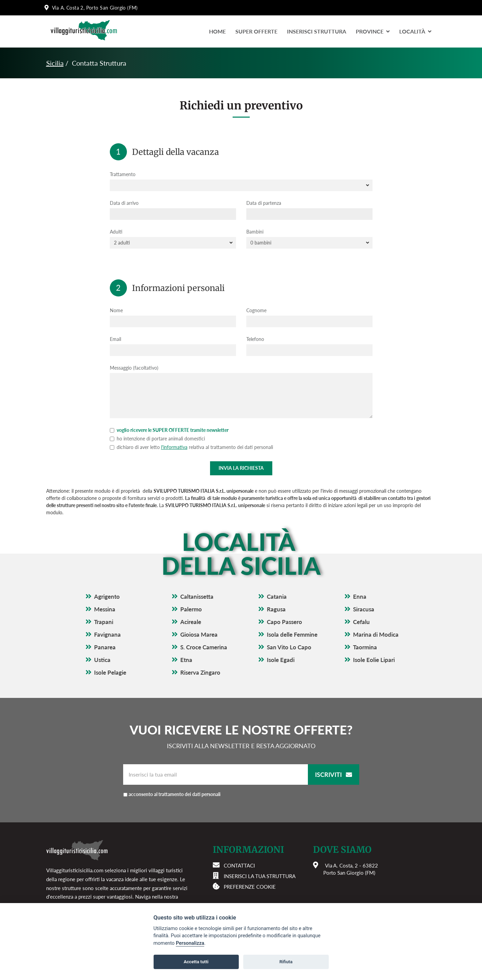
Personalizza (190, 943)
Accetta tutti (196, 962)
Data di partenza (264, 203)
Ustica (102, 660)
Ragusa (276, 609)
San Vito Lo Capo (289, 647)
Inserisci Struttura (317, 31)
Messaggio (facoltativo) (134, 368)
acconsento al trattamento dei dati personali (175, 794)
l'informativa (174, 447)
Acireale (191, 622)
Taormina (365, 647)
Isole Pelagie (110, 672)
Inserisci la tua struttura (260, 876)
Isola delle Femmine (292, 634)
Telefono (255, 339)
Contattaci (239, 865)
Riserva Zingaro (200, 672)
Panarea (105, 647)
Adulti (116, 232)
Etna (186, 660)
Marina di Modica (376, 634)
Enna (360, 597)
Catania (277, 597)
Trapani (104, 622)
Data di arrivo (124, 203)
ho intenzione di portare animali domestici (157, 439)
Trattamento (123, 174)
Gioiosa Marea (199, 634)
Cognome (256, 310)
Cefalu (361, 622)
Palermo (191, 609)
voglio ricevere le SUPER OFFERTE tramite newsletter (169, 430)
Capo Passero (284, 622)
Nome (116, 310)
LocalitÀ (415, 31)
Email (115, 339)
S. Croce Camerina (204, 647)
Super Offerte (256, 31)
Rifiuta (286, 962)
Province (373, 31)
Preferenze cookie (250, 887)
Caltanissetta (197, 597)
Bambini (255, 232)
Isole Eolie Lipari (374, 660)
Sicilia (55, 63)
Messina (105, 609)
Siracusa (364, 609)
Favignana (107, 634)
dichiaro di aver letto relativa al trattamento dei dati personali (191, 447)
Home (217, 31)
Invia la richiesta (241, 468)
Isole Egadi (281, 660)
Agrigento (107, 597)
